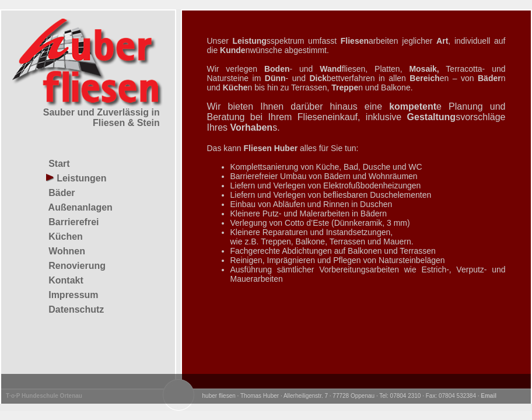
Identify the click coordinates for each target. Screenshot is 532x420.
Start (58, 164)
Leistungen (76, 178)
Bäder (61, 193)
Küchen (64, 237)
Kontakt (65, 280)
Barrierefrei (73, 222)
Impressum (72, 295)
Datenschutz (75, 309)
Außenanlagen (79, 207)
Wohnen (66, 251)
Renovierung (76, 266)
